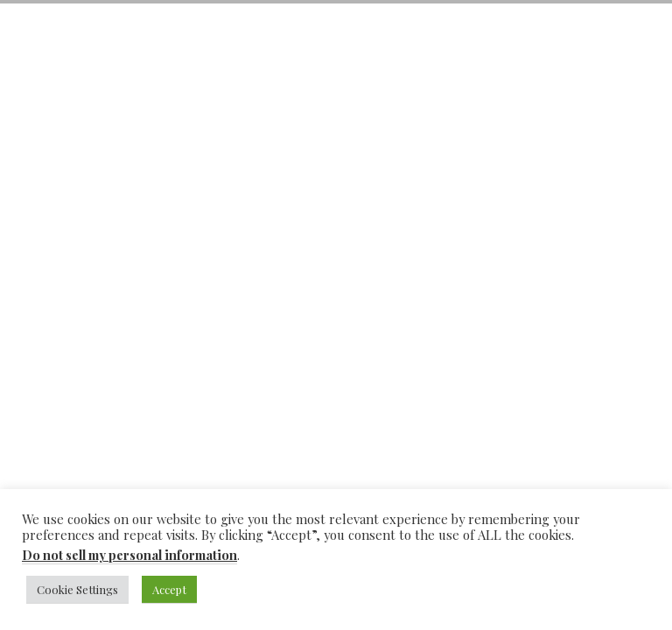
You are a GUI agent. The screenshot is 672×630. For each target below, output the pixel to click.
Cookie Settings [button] (77, 589)
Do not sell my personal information (129, 555)
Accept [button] (169, 589)
